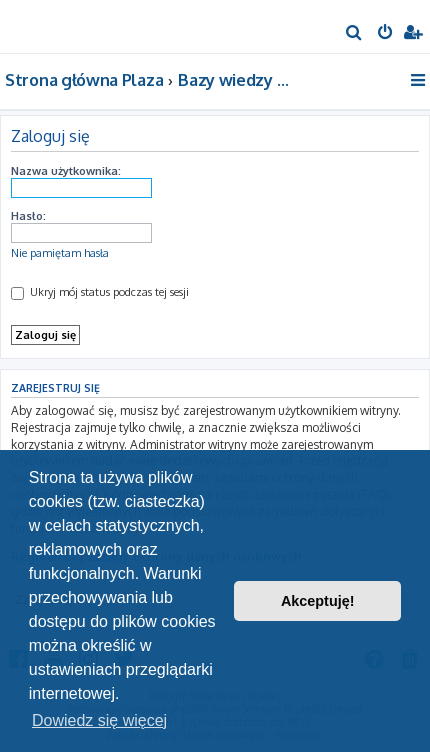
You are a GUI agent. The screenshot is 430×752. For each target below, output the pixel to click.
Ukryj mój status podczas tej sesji (100, 292)
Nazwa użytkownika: (66, 171)
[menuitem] (354, 34)
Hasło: (28, 216)
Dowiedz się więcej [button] (99, 720)
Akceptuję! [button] (318, 601)
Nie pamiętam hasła (60, 253)
